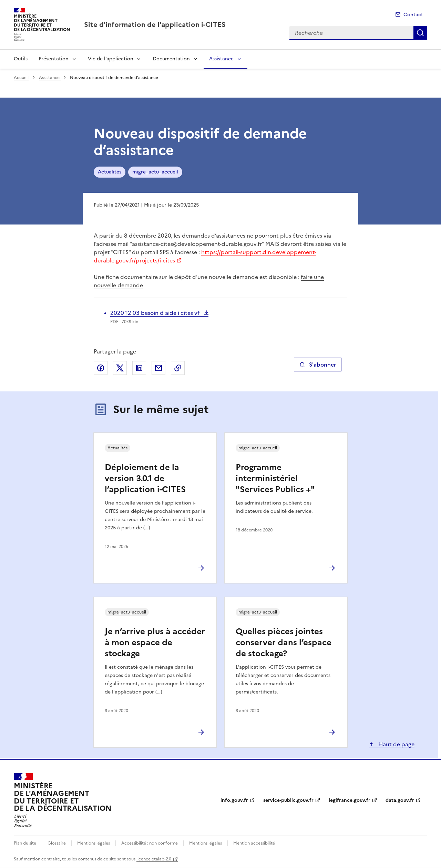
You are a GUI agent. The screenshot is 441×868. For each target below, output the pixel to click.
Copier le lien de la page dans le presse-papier (178, 368)
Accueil (21, 78)
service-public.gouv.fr (288, 800)
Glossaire (57, 843)
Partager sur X (120, 368)
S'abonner (317, 365)
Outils (21, 59)
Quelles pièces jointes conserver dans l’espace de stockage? (284, 642)
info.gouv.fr (234, 800)
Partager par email (158, 368)
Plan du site (25, 843)
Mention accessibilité (254, 843)
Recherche (420, 33)
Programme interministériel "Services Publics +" (275, 478)
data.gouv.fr (400, 800)
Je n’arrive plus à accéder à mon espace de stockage (155, 642)
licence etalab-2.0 (154, 859)
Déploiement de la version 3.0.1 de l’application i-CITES (145, 478)
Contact (413, 15)
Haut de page (396, 744)
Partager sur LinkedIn (139, 368)
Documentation (171, 59)
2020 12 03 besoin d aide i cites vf (156, 313)
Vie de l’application (111, 59)
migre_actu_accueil (155, 172)
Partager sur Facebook (101, 368)
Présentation (54, 59)
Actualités (110, 172)
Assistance (221, 59)
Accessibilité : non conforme (150, 843)
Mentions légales (94, 843)
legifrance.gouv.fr (350, 800)
